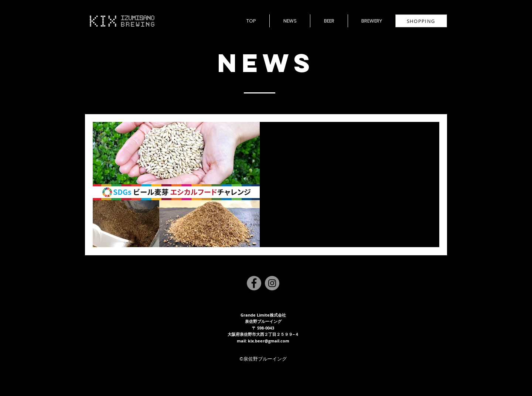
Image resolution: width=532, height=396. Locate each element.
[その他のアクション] (425, 137)
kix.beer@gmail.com (269, 341)
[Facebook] (254, 283)
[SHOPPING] (421, 21)
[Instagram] (272, 283)
